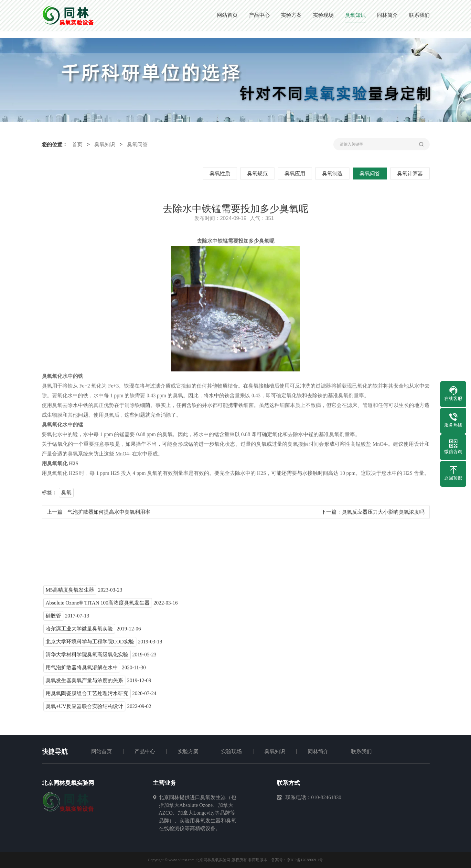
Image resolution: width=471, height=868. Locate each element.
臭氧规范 (258, 174)
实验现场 (231, 751)
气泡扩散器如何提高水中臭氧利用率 (109, 514)
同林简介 (318, 751)
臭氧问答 (136, 144)
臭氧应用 (296, 174)
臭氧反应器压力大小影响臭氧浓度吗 (383, 514)
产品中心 (145, 751)
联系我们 (361, 751)
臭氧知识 (103, 144)
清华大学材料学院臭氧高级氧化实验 (87, 657)
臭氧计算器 (411, 174)
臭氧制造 (333, 174)
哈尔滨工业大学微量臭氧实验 (79, 631)
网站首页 (102, 751)
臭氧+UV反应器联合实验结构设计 (84, 708)
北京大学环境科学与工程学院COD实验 (90, 644)
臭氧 (66, 495)
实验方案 (188, 751)
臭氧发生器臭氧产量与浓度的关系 (84, 683)
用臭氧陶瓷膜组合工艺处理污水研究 (87, 695)
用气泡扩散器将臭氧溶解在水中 (82, 670)
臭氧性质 (221, 174)
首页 (76, 144)
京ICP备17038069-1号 (305, 860)
